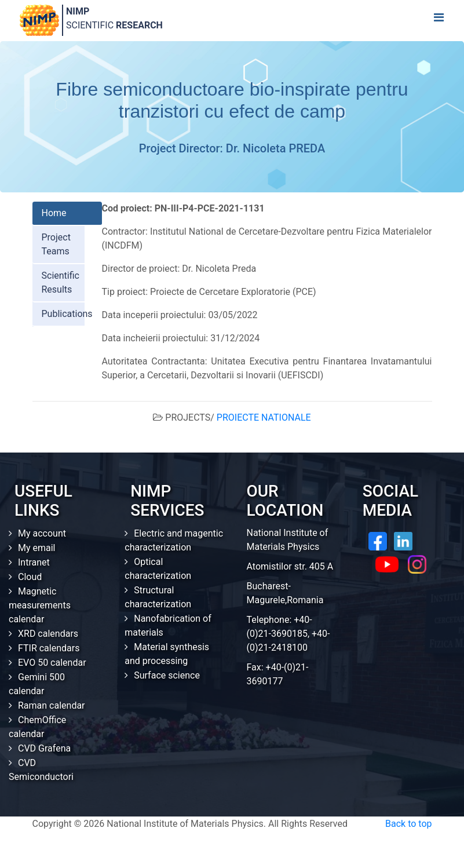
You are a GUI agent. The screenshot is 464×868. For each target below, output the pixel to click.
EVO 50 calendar (52, 663)
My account (42, 533)
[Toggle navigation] (439, 20)
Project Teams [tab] (56, 244)
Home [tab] (54, 213)
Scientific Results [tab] (61, 282)
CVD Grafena (44, 748)
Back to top (408, 824)
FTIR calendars (49, 648)
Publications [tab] (67, 314)
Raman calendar (52, 705)
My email (37, 548)
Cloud (30, 577)
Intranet (34, 562)
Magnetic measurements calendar (40, 605)
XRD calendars (48, 634)
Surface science (167, 675)
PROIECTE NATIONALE (264, 417)
